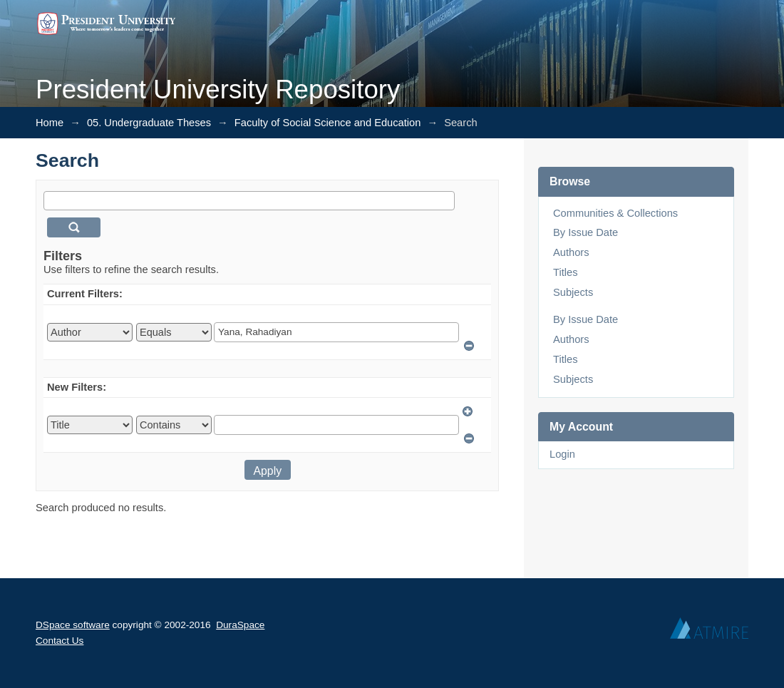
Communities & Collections (615, 213)
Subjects (573, 292)
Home (50, 123)
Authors (571, 252)
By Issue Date (586, 232)
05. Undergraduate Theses (149, 123)
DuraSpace (240, 625)
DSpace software (73, 625)
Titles (565, 272)
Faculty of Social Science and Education (328, 123)
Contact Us (60, 641)
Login (562, 454)
